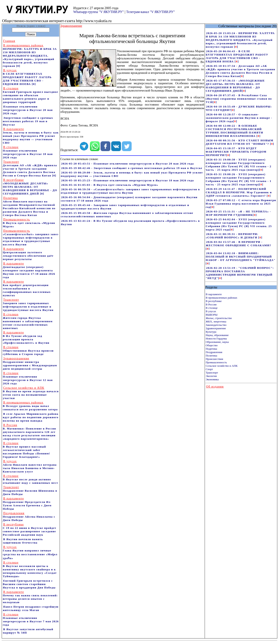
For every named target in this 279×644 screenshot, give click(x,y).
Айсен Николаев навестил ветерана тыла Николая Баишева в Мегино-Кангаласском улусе (30, 466)
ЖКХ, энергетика (216, 321)
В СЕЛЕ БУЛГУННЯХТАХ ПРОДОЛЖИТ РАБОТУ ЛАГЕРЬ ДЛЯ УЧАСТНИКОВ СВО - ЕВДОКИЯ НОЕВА (27, 77)
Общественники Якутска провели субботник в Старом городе (28, 351)
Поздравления (214, 352)
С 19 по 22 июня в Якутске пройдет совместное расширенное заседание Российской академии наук (29, 530)
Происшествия (214, 359)
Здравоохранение (216, 328)
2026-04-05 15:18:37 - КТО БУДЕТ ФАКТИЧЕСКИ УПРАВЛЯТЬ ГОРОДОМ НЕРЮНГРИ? (236, 152)
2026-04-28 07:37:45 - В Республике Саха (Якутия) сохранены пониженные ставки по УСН (239, 99)
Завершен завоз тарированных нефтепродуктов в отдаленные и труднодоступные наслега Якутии (28, 305)
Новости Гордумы (216, 338)
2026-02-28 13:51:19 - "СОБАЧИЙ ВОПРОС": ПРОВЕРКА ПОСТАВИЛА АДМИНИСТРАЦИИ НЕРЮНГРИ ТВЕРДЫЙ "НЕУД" (240, 273)
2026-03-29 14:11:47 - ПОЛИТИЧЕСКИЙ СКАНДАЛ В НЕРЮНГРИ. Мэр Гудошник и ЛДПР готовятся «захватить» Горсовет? (239, 192)
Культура (211, 332)
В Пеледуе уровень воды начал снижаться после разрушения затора (30, 406)
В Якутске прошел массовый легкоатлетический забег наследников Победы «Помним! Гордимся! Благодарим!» (26, 450)
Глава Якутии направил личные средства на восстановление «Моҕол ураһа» (30, 553)
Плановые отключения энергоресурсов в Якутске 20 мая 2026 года (28, 110)
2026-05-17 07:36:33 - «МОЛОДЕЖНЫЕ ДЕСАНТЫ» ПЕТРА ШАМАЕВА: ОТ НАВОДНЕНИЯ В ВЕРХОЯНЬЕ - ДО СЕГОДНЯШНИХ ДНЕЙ (235, 86)
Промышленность (216, 362)
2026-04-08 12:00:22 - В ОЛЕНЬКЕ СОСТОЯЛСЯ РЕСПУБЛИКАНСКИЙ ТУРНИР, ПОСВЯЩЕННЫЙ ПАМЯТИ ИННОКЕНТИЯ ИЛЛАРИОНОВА (234, 131)
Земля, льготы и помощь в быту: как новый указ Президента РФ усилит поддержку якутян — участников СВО (31, 136)
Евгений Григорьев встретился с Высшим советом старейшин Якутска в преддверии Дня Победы (29, 584)
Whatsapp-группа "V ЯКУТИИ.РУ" (99, 12)
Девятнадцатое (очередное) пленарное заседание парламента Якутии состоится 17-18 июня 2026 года (29, 270)
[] (236, 47)
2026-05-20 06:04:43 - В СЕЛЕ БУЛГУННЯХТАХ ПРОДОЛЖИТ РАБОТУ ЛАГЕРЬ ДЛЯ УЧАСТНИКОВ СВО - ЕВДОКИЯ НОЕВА (237, 56)
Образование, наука (217, 342)
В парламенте (214, 294)
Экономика (212, 379)
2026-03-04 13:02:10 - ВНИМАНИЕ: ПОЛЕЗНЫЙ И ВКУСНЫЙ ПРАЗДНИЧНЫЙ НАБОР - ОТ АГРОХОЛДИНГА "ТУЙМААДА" (241, 257)
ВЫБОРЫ (212, 315)
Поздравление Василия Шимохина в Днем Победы (30, 491)
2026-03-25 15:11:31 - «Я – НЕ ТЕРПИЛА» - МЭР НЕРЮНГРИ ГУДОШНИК (238, 213)
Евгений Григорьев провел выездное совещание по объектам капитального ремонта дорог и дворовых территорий (30, 95)
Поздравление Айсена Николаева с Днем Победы (29, 517)
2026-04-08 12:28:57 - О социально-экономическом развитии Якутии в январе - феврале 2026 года (239, 118)
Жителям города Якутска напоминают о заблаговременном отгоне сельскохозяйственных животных (28, 321)
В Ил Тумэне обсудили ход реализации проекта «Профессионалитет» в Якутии (26, 338)
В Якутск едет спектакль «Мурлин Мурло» (29, 223)
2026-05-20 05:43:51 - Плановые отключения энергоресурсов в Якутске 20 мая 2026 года (127, 164)
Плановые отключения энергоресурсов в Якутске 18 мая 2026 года (28, 152)
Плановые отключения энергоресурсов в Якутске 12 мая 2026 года (28, 378)
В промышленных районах (221, 298)
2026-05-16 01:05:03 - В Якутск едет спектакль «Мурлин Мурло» (110, 185)
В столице (212, 308)
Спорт (209, 369)
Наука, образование (217, 335)
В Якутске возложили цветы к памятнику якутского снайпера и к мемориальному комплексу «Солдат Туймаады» (30, 569)
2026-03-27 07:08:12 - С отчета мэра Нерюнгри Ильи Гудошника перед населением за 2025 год (241, 204)
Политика (211, 356)
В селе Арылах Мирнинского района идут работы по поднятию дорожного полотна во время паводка (31, 417)
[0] (18, 66)
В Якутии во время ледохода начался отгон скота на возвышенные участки (31, 393)
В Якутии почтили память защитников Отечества (23, 541)
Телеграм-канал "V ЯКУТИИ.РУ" (150, 12)
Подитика (211, 349)
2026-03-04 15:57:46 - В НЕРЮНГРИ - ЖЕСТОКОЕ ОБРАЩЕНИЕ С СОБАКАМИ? (239, 244)
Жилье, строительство (219, 318)
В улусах (211, 311)
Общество (212, 345)
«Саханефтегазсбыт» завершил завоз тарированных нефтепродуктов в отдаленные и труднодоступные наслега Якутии (31, 238)
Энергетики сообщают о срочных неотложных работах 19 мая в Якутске (28, 121)
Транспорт (212, 373)
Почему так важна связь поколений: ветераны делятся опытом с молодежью (30, 597)
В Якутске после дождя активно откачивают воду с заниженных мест (30, 479)
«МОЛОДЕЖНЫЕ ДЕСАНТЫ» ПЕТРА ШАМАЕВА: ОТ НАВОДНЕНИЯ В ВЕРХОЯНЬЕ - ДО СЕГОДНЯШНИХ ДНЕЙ (30, 187)
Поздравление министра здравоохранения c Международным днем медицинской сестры (30, 364)
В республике (214, 301)
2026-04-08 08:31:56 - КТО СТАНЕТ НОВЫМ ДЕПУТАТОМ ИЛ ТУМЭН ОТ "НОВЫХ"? (240, 142)
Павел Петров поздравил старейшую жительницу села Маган (31, 608)
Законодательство (216, 325)
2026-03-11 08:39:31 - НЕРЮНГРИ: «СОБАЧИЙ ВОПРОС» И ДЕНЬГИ (232, 236)
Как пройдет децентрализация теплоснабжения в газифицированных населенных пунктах (27, 288)
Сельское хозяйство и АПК (222, 366)
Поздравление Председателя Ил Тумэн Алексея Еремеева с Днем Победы (27, 504)
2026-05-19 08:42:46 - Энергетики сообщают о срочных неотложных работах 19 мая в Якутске (132, 168)
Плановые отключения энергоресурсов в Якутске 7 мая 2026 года (31, 620)
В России (211, 304)
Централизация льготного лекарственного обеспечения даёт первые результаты (28, 254)
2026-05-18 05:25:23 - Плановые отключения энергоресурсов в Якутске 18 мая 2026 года (127, 180)
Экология (211, 376)
